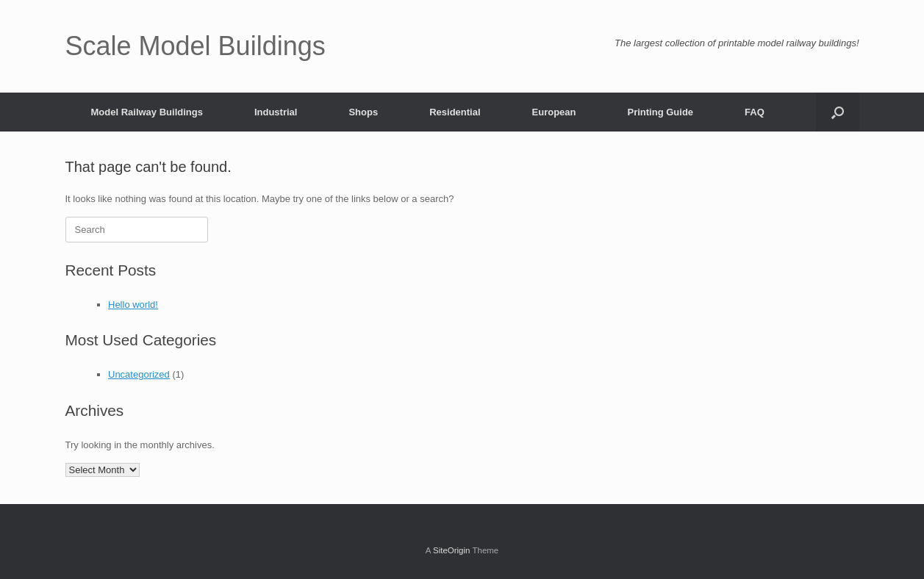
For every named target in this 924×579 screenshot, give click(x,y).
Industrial (276, 112)
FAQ (755, 112)
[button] (838, 112)
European (554, 112)
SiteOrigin (452, 550)
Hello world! (133, 305)
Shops (363, 112)
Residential (455, 112)
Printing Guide (661, 112)
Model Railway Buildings (147, 112)
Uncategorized (139, 374)
